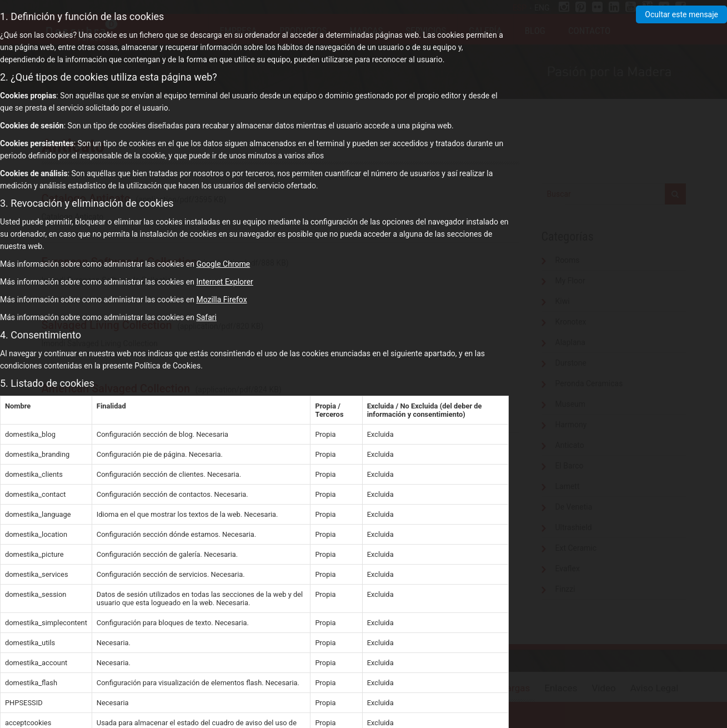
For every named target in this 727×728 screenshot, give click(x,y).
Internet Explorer (224, 282)
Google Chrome (223, 264)
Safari (206, 317)
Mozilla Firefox (221, 300)
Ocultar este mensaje (681, 14)
